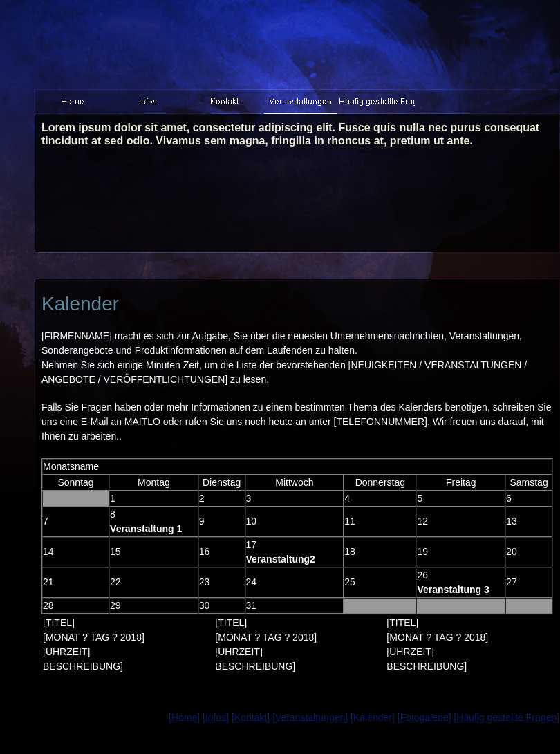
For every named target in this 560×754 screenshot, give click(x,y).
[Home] (184, 717)
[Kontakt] (251, 717)
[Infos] (216, 717)
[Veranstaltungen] (310, 717)
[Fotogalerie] (424, 717)
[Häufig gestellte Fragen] (506, 717)
